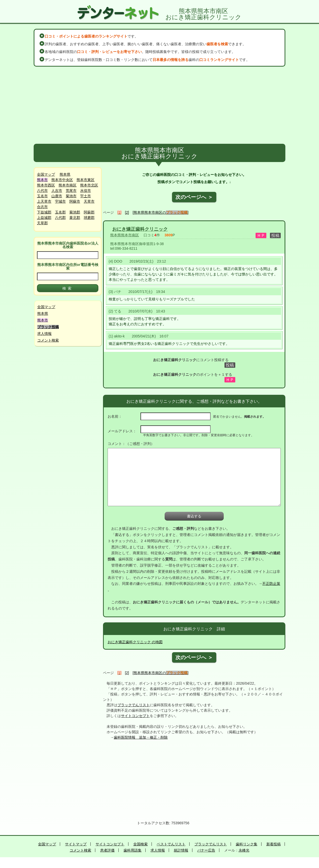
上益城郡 (44, 218)
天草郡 (42, 223)
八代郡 (60, 218)
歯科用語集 (133, 850)
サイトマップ (76, 844)
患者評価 (107, 850)
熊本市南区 (68, 185)
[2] (127, 212)
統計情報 (181, 850)
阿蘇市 (75, 201)
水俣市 (86, 191)
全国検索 (140, 844)
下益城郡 (44, 212)
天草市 (89, 201)
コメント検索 (48, 340)
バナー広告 (206, 850)
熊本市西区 (46, 185)
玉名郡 (60, 212)
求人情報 (44, 334)
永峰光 (244, 850)
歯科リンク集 (247, 844)
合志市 (42, 207)
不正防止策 (271, 584)
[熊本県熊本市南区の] (161, 212)
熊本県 (65, 174)
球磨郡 (89, 218)
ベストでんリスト (171, 844)
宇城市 (60, 201)
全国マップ (46, 174)
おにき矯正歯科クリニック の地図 (135, 642)
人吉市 (57, 191)
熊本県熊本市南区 (125, 235)
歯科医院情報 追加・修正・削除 (141, 737)
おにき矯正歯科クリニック (140, 229)
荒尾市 (71, 191)
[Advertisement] (159, 105)
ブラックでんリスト (134, 705)
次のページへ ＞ (194, 197)
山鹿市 (57, 196)
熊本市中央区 (62, 180)
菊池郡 (75, 212)
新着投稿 (274, 844)
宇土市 (86, 196)
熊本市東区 (86, 180)
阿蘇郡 (89, 212)
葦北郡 (75, 218)
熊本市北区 (89, 185)
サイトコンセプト (135, 716)
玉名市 (42, 196)
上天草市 (44, 201)
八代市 (42, 191)
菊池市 (71, 196)
